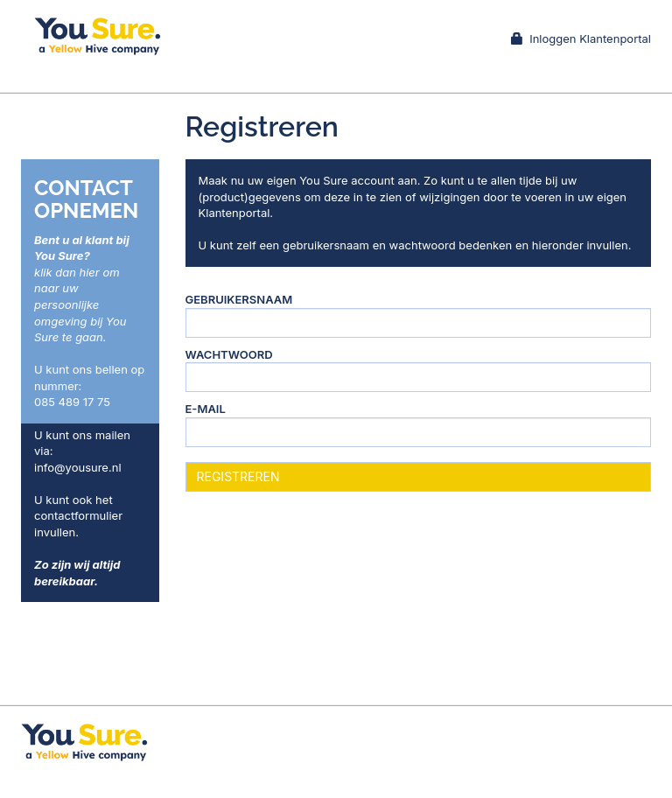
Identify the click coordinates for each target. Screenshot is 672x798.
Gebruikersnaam (239, 299)
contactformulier (78, 515)
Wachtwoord (229, 354)
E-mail (206, 409)
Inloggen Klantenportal (581, 38)
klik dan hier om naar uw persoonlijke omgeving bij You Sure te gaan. (80, 304)
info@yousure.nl (78, 467)
